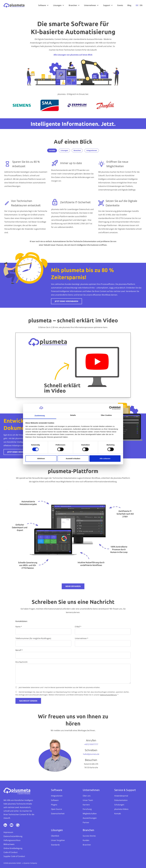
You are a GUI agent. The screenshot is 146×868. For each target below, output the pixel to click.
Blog (129, 5)
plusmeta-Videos (121, 809)
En (141, 5)
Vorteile (52, 150)
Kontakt (118, 814)
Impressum (8, 832)
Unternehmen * (82, 638)
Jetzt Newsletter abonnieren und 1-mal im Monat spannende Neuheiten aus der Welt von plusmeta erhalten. (59, 687)
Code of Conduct (11, 852)
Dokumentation (121, 800)
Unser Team (88, 800)
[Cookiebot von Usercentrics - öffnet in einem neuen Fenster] (111, 408)
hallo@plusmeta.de (91, 754)
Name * (19, 627)
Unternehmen (90, 5)
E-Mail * (78, 627)
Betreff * (19, 650)
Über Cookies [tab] (106, 415)
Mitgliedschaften (90, 814)
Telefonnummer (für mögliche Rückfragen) (33, 638)
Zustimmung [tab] (40, 416)
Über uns (87, 796)
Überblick (55, 836)
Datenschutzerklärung (108, 695)
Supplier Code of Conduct (14, 856)
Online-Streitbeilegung (13, 848)
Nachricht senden (28, 701)
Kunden (86, 840)
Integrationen (92, 150)
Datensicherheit (58, 814)
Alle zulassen (105, 458)
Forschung (87, 809)
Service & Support (125, 790)
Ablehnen (41, 458)
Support (107, 5)
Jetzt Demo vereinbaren (66, 301)
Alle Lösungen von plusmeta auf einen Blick (73, 55)
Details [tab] (73, 415)
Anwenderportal (121, 796)
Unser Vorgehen (58, 840)
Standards (55, 845)
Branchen (73, 5)
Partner (86, 822)
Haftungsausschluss (12, 840)
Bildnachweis (9, 844)
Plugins (54, 805)
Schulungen (119, 805)
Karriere (86, 805)
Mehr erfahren (73, 586)
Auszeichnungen (90, 818)
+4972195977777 (91, 744)
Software (42, 5)
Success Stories (89, 836)
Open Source (56, 809)
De (137, 5)
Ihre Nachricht (21, 662)
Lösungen (57, 5)
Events (120, 5)
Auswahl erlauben (73, 458)
